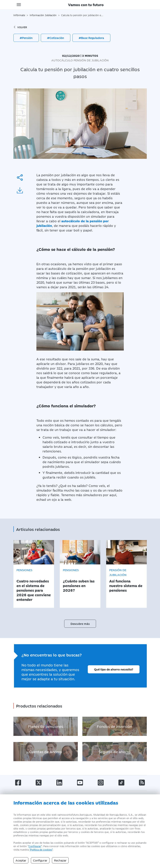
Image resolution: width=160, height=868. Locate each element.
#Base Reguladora (91, 38)
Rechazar (60, 860)
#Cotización (56, 38)
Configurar (35, 846)
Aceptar (21, 860)
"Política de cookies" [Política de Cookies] (41, 849)
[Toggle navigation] (19, 5)
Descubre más (80, 622)
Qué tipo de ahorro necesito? (114, 667)
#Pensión (26, 38)
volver (20, 27)
